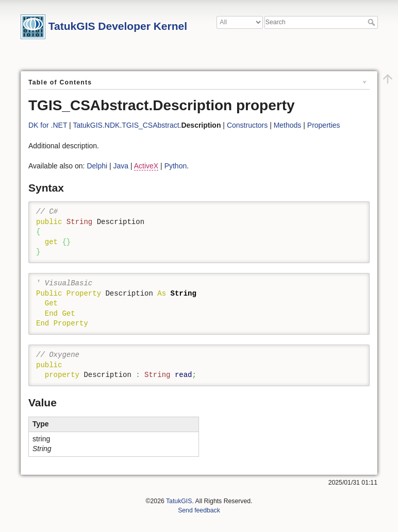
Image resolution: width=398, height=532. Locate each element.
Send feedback (199, 510)
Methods (288, 125)
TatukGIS (179, 501)
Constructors (247, 125)
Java (121, 166)
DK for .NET (48, 125)
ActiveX (146, 166)
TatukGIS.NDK (96, 125)
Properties (324, 125)
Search (372, 22)
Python (176, 166)
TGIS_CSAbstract (150, 125)
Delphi (97, 166)
